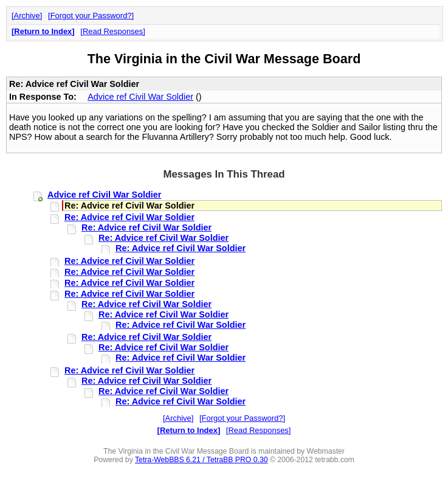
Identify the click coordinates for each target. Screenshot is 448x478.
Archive (27, 16)
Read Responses (113, 31)
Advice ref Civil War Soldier (140, 97)
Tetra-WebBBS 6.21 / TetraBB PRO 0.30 (202, 460)
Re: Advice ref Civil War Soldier (129, 217)
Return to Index (43, 31)
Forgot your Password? (91, 16)
